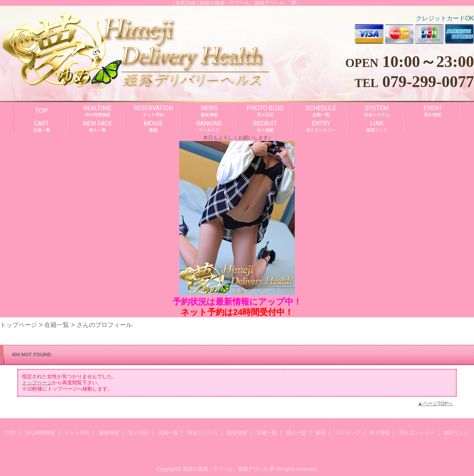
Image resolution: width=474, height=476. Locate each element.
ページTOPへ (438, 403)
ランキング (348, 433)
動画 (321, 433)
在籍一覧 (57, 325)
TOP (41, 111)
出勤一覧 (168, 433)
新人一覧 (296, 433)
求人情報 (380, 433)
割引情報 (237, 433)
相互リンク (456, 433)
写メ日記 (138, 433)
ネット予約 (77, 433)
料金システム (203, 433)
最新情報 (109, 433)
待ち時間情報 (40, 433)
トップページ (18, 325)
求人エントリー (417, 433)
